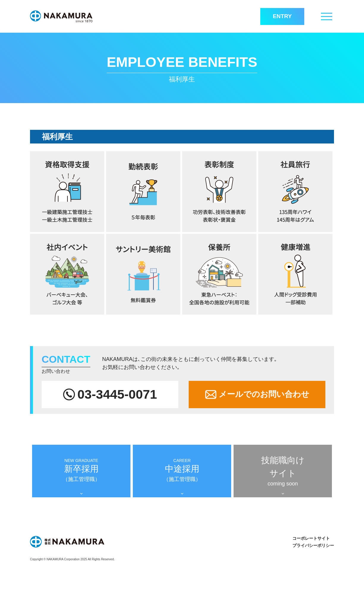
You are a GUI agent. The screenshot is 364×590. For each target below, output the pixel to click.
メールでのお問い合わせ (257, 394)
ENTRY (282, 16)
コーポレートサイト (311, 538)
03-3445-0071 (110, 394)
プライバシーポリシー (313, 545)
